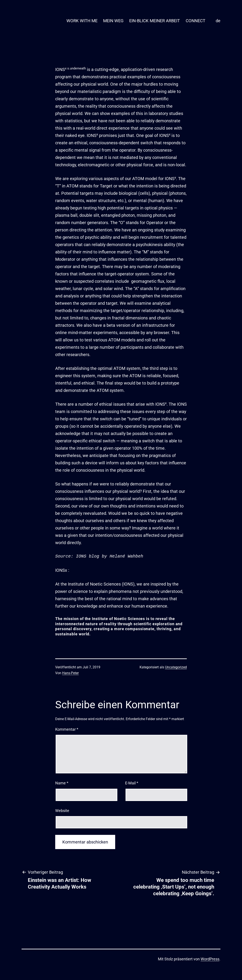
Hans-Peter (70, 673)
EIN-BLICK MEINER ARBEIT (155, 21)
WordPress (210, 959)
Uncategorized (176, 667)
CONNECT (196, 21)
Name (62, 783)
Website (62, 811)
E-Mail (132, 783)
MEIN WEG (113, 21)
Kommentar (67, 729)
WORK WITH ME (82, 21)
